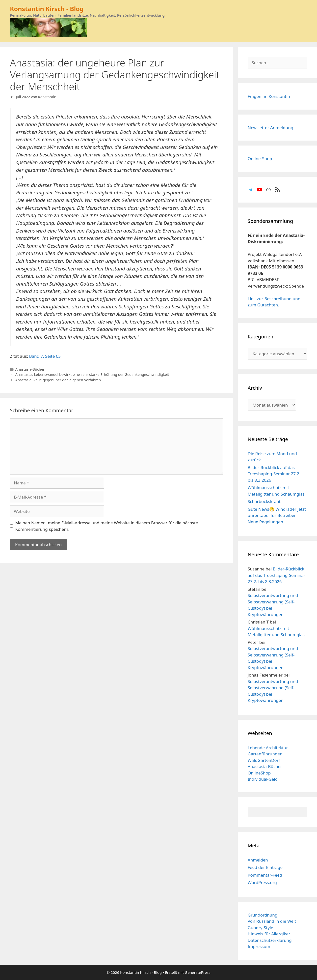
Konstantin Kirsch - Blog (47, 9)
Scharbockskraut (264, 501)
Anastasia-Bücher (30, 369)
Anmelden (258, 860)
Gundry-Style (260, 928)
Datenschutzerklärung (270, 940)
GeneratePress (198, 972)
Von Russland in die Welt (272, 921)
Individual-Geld (263, 779)
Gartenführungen (265, 754)
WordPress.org (262, 882)
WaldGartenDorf (264, 760)
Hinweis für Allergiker (269, 934)
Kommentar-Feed (265, 875)
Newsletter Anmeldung (270, 128)
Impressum (259, 946)
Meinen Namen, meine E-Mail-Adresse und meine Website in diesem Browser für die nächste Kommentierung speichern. (107, 526)
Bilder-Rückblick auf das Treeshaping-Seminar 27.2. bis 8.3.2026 (274, 474)
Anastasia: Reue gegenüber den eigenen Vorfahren (58, 380)
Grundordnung (263, 915)
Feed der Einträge (265, 867)
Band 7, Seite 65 (45, 356)
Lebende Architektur (268, 748)
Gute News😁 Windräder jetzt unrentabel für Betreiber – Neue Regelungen (277, 515)
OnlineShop (259, 773)
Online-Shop (260, 159)
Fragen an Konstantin (269, 96)
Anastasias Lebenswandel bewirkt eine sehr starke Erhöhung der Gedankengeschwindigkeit (92, 374)
